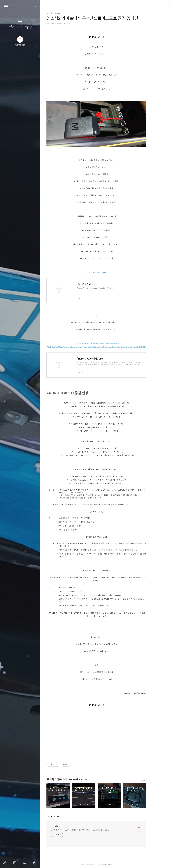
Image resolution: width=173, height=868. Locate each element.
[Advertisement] (106, 734)
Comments (63, 817)
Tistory (120, 865)
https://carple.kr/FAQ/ (106, 272)
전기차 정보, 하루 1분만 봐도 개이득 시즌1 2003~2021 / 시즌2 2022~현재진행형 (90, 830)
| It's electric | (20, 28)
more (154, 780)
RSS (25, 863)
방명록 (15, 863)
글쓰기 (5, 863)
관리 (35, 863)
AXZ (106, 865)
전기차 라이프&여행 (65, 13)
